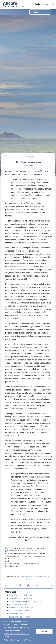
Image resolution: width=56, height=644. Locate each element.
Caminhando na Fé (17, 614)
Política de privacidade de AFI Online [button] (17, 635)
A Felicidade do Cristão (19, 611)
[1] (39, 198)
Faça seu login (47, 4)
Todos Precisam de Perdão (21, 595)
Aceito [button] (44, 631)
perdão (47, 577)
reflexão (29, 579)
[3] (30, 240)
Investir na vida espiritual (20, 617)
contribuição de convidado (26, 577)
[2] (13, 216)
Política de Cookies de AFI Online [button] (18, 640)
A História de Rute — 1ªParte (21, 608)
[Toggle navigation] (8, 12)
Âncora (10, 3)
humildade (40, 577)
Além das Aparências (18, 605)
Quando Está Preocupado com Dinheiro (26, 602)
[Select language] (40, 12)
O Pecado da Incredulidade (21, 598)
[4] (24, 514)
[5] (22, 532)
